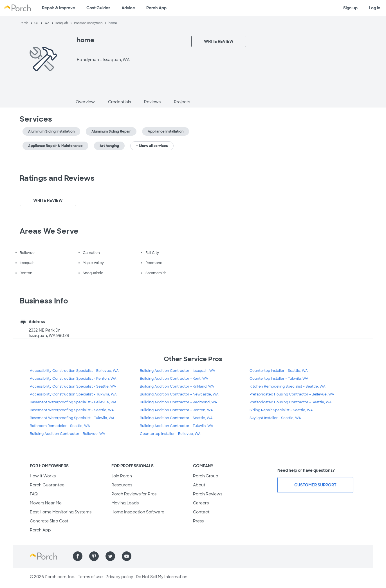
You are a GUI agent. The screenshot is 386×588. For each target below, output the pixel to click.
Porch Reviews (208, 494)
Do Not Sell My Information (162, 577)
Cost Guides (98, 8)
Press (198, 521)
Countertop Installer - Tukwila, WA (279, 379)
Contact (201, 512)
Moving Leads (125, 503)
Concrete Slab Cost (49, 521)
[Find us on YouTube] (127, 556)
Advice (128, 8)
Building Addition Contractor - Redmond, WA (179, 402)
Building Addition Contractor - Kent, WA (174, 379)
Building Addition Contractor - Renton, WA (176, 410)
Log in (375, 8)
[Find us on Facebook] (78, 556)
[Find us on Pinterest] (94, 556)
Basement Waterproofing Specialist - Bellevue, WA (73, 402)
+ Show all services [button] (152, 146)
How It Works (43, 476)
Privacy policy (119, 577)
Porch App (156, 8)
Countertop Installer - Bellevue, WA (170, 434)
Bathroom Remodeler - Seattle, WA (60, 426)
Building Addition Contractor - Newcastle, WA (179, 394)
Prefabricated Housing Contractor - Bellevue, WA (292, 394)
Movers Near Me (46, 503)
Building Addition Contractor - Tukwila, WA (177, 426)
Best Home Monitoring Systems (61, 512)
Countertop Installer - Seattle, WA (279, 371)
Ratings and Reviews (57, 178)
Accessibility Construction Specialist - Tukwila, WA (73, 394)
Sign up (350, 8)
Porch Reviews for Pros (134, 494)
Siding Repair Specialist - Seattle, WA (281, 410)
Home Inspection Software (138, 512)
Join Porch (122, 476)
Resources (122, 485)
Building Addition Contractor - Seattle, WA (176, 418)
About (199, 485)
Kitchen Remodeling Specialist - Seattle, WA (288, 386)
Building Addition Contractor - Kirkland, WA (177, 386)
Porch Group (206, 476)
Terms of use (90, 577)
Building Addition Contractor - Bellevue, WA (68, 434)
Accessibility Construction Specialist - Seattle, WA (73, 386)
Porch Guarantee (47, 485)
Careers (201, 503)
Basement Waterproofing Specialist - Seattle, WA (72, 410)
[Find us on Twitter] (110, 556)
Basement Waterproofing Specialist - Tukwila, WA (72, 418)
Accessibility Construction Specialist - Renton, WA (73, 379)
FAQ (34, 494)
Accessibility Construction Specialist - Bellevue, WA (74, 371)
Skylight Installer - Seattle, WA (275, 418)
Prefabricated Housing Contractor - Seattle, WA (291, 402)
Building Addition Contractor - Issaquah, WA (178, 371)
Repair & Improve (59, 8)
